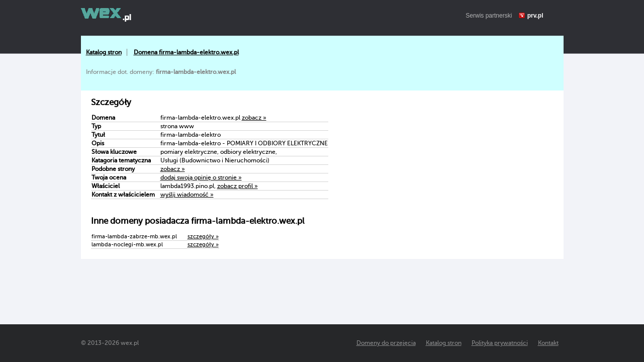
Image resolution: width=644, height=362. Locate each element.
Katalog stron (104, 52)
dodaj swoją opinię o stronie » (201, 177)
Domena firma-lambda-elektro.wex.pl (186, 52)
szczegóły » (203, 237)
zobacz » (254, 118)
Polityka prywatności (500, 343)
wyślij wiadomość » (187, 195)
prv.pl (535, 16)
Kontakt (548, 343)
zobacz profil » (238, 186)
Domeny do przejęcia (386, 343)
